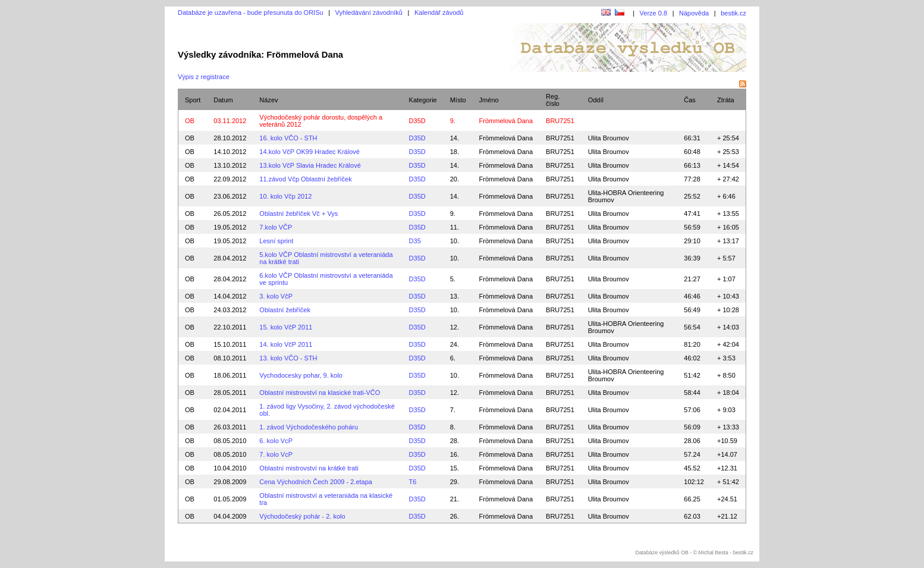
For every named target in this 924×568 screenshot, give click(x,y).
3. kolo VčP (276, 296)
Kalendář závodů (439, 12)
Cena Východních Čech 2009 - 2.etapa (316, 482)
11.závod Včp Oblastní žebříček (305, 179)
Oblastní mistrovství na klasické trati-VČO (320, 393)
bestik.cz (733, 13)
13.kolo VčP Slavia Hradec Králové (310, 165)
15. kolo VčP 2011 (286, 327)
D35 (415, 241)
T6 (413, 482)
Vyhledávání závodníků (369, 12)
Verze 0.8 (653, 13)
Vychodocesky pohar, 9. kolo (301, 375)
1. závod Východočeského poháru (309, 427)
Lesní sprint (276, 241)
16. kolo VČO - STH (288, 138)
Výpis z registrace (204, 77)
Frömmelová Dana (506, 138)
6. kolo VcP (276, 441)
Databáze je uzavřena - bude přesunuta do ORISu (251, 12)
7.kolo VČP (276, 227)
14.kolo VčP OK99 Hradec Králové (309, 152)
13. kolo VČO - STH (288, 358)
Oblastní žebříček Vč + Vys (298, 214)
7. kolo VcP (276, 454)
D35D (417, 121)
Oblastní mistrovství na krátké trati (309, 468)
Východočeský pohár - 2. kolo (302, 516)
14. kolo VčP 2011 (286, 344)
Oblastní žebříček (285, 310)
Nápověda (694, 13)
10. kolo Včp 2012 (285, 196)
